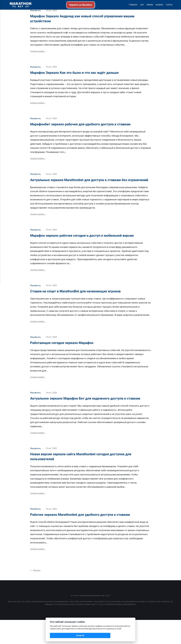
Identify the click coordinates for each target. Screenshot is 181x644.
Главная (133, 5)
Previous (37, 594)
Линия (150, 5)
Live (142, 5)
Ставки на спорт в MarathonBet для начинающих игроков (85, 308)
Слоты (169, 5)
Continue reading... (38, 52)
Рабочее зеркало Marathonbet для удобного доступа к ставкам (90, 538)
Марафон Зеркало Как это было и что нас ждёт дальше (83, 73)
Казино (159, 5)
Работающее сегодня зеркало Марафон (68, 360)
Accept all (56, 635)
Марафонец (36, 10)
